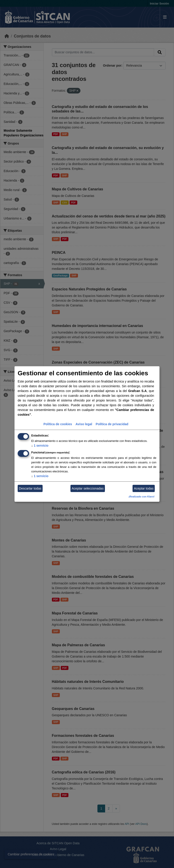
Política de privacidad (112, 424)
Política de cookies (58, 424)
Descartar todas (30, 488)
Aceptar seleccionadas (88, 488)
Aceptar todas (144, 488)
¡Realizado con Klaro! (142, 497)
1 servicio (40, 446)
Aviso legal (84, 424)
